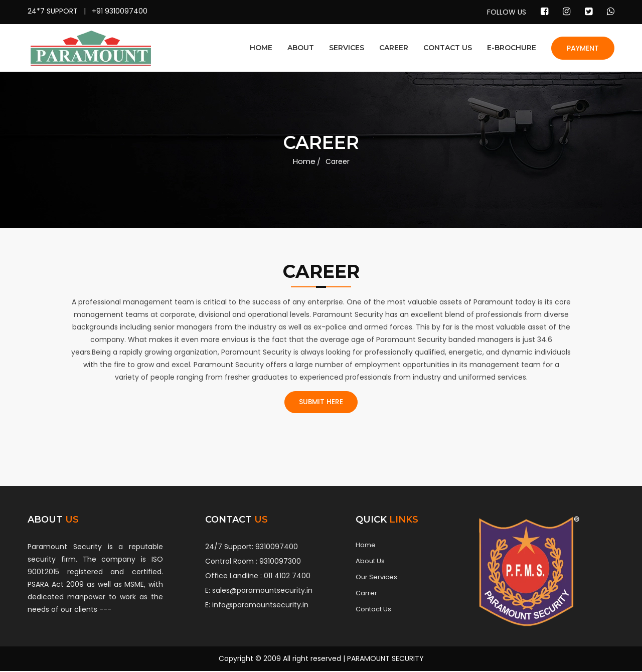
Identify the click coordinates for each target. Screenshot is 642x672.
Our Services (376, 578)
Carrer (366, 594)
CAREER (394, 48)
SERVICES (347, 48)
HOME (261, 48)
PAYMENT (583, 48)
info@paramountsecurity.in (260, 606)
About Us (370, 562)
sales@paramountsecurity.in (262, 591)
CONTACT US (448, 48)
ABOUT (301, 48)
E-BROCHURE (512, 48)
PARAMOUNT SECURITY (385, 659)
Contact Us (373, 610)
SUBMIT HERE (321, 403)
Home (304, 161)
